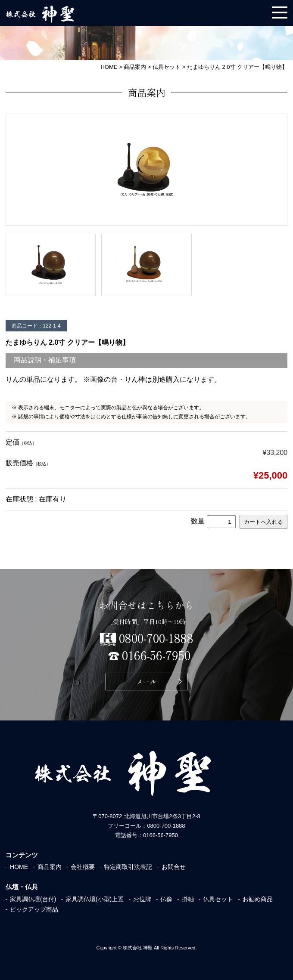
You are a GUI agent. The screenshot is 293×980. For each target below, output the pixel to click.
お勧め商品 (258, 899)
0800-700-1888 (156, 638)
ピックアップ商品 (34, 909)
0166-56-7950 (156, 655)
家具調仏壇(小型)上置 (95, 899)
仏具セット (218, 899)
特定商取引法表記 (128, 867)
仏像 (166, 899)
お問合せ (174, 867)
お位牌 (142, 899)
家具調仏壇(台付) (33, 899)
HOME (19, 867)
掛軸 (188, 899)
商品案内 (50, 867)
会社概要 (83, 867)
